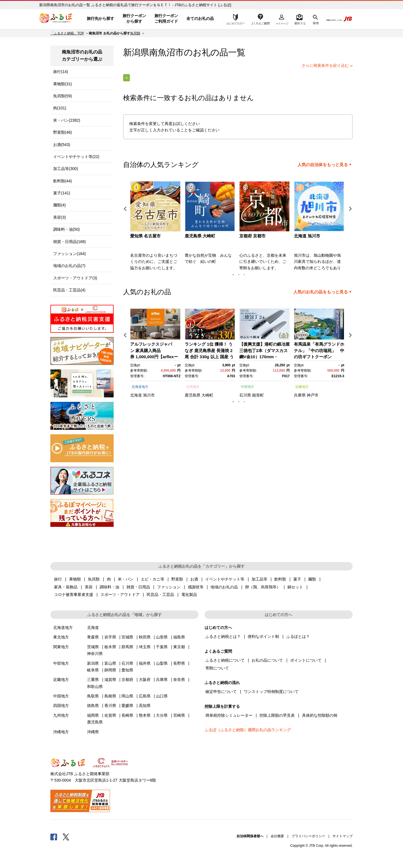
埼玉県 (145, 647)
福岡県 (93, 715)
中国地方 (61, 696)
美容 (89, 587)
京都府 (127, 680)
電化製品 (189, 595)
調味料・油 (109, 587)
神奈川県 (95, 654)
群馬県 (127, 647)
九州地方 (193, 387)
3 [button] (244, 275)
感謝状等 (196, 587)
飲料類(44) (63, 181)
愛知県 (127, 670)
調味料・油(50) (66, 229)
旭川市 (149, 395)
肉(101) (60, 108)
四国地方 (61, 706)
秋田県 (145, 637)
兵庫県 (300, 395)
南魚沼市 (167, 52)
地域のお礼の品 (224, 587)
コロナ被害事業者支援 (74, 595)
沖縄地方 (61, 732)
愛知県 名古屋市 (145, 236)
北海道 (136, 395)
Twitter (66, 837)
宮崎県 (179, 715)
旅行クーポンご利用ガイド (166, 18)
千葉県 (162, 647)
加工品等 (259, 579)
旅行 (58, 579)
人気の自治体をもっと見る (323, 165)
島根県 (110, 696)
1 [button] (233, 275)
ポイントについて (306, 660)
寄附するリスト (300, 19)
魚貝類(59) (63, 96)
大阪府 (145, 680)
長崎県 (127, 715)
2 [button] (239, 275)
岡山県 (127, 696)
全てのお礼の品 (200, 18)
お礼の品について (267, 660)
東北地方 (61, 637)
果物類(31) (63, 84)
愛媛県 (127, 706)
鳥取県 (93, 696)
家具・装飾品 (66, 587)
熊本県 (145, 715)
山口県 (162, 696)
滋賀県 (110, 680)
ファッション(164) (70, 254)
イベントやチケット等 (225, 579)
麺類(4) (59, 205)
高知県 (145, 706)
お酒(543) (62, 145)
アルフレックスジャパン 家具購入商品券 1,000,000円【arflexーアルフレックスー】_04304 (154, 357)
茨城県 (93, 647)
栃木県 (110, 647)
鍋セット (295, 587)
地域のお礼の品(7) (69, 266)
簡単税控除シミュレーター (229, 715)
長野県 (179, 663)
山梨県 (162, 663)
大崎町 (207, 395)
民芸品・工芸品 (160, 595)
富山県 (110, 663)
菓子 (297, 579)
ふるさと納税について (225, 660)
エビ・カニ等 (153, 579)
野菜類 (177, 579)
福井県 (145, 663)
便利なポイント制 (263, 636)
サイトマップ (343, 836)
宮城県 (127, 637)
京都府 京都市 (252, 236)
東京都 (179, 647)
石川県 (245, 395)
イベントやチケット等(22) (76, 157)
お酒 (194, 579)
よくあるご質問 (261, 19)
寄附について (217, 668)
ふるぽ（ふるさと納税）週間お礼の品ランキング (248, 730)
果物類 (75, 579)
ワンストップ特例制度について (271, 692)
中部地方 (247, 387)
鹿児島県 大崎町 (200, 236)
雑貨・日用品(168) (70, 242)
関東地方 (61, 647)
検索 (315, 19)
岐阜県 (93, 670)
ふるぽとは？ (298, 636)
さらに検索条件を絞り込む (325, 65)
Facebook (54, 837)
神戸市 (313, 395)
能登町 (258, 395)
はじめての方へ (234, 19)
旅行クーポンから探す (134, 18)
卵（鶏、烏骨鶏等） (263, 587)
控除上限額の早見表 (277, 715)
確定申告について (221, 692)
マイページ (282, 19)
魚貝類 (135, 33)
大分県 (162, 715)
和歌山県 (95, 687)
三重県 (93, 680)
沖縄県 (93, 732)
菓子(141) (62, 193)
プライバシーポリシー (308, 836)
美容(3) (59, 217)
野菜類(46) (63, 132)
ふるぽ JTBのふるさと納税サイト (56, 19)
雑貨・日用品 (138, 587)
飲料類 (280, 579)
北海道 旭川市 (307, 236)
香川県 (110, 706)
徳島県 (93, 706)
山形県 (162, 637)
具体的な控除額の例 (320, 715)
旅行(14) (61, 72)
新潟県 (93, 663)
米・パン (126, 579)
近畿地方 (302, 387)
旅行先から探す (100, 18)
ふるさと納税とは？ (223, 636)
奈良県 (179, 680)
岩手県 (110, 637)
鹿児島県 (193, 395)
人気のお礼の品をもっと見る (321, 292)
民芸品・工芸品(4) (69, 290)
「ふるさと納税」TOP (67, 33)
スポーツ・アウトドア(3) (75, 278)
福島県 (179, 637)
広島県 (145, 696)
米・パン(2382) (67, 120)
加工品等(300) (66, 169)
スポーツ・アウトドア (120, 595)
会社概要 (277, 836)
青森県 (93, 637)
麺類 (312, 579)
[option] (156, 228)
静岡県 (110, 670)
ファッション (169, 587)
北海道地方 (140, 387)
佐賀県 (110, 715)
